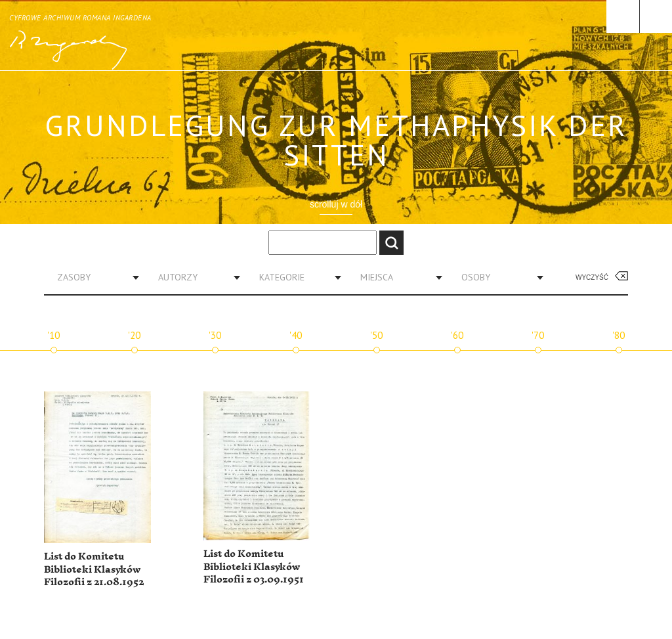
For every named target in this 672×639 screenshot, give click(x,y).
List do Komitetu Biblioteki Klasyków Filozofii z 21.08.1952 (94, 569)
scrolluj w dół (336, 204)
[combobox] (93, 277)
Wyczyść (592, 277)
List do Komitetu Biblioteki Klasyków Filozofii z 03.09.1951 (254, 567)
